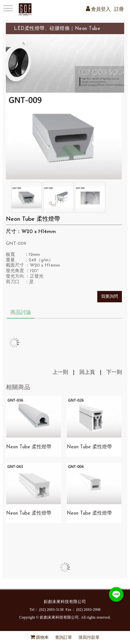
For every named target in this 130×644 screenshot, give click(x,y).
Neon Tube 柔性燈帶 (29, 447)
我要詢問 (110, 297)
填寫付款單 (89, 638)
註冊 (119, 10)
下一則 (114, 373)
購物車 (42, 638)
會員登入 (101, 10)
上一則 (60, 373)
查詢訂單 (64, 638)
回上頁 (87, 373)
